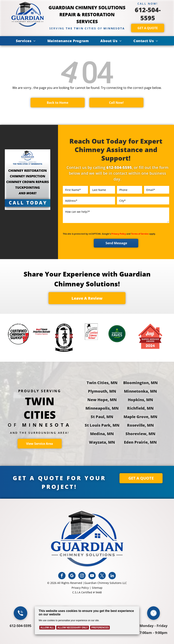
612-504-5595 (148, 14)
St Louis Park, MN (102, 425)
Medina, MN (102, 434)
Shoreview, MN (140, 434)
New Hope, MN (102, 400)
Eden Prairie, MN (140, 442)
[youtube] (92, 576)
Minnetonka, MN (140, 391)
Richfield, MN (140, 408)
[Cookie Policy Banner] (87, 620)
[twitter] (102, 576)
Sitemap (97, 588)
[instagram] (82, 576)
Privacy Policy (119, 234)
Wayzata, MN (102, 442)
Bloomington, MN (140, 383)
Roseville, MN (140, 425)
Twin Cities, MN (102, 383)
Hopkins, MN (140, 400)
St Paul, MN (102, 417)
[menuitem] (26, 41)
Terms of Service (140, 234)
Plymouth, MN (102, 391)
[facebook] (62, 576)
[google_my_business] (72, 576)
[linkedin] (112, 576)
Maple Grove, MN (140, 417)
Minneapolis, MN (102, 408)
